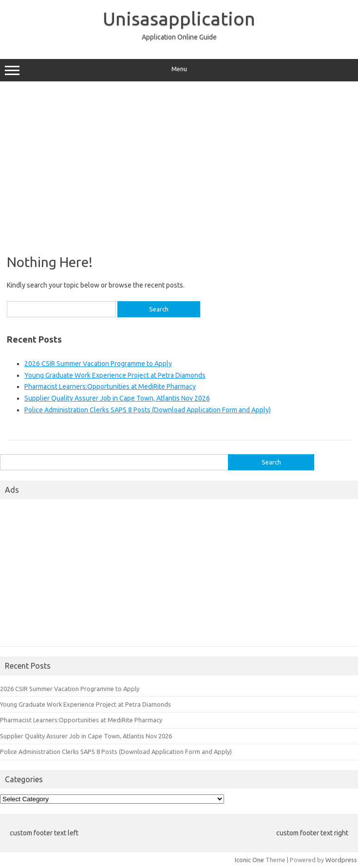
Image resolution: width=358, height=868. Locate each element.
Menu (179, 70)
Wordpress (341, 860)
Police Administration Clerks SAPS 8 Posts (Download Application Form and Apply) (148, 410)
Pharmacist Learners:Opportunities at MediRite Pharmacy (110, 386)
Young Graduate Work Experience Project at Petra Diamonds (115, 375)
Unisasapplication (179, 19)
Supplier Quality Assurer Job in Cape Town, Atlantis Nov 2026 (117, 398)
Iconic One (249, 860)
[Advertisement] (179, 164)
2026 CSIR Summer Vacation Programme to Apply (98, 364)
